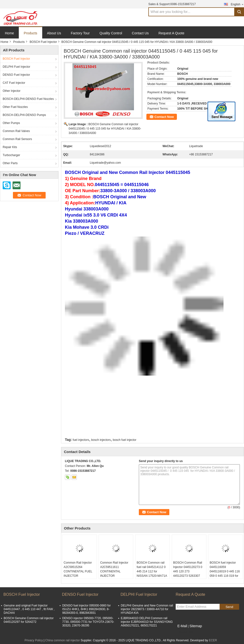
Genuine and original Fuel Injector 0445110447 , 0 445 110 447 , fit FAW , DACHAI (29, 609)
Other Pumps (11, 123)
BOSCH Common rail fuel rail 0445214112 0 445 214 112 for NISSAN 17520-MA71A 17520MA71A (152, 571)
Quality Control (111, 33)
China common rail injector (62, 640)
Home (9, 33)
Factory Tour (80, 33)
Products (30, 33)
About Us (54, 33)
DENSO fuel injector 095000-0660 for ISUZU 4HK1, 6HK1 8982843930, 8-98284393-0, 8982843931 (86, 609)
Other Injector (12, 91)
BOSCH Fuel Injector (43, 42)
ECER (213, 640)
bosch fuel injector (125, 440)
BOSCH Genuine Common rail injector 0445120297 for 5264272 (29, 620)
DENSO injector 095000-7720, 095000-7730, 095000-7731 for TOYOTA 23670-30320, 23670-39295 (88, 622)
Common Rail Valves (16, 131)
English (237, 4)
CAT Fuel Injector (14, 83)
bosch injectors (101, 440)
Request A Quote (172, 33)
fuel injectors (81, 440)
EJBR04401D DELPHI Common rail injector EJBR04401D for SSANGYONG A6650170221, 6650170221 (147, 622)
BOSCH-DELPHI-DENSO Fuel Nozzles (28, 99)
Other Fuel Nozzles (15, 107)
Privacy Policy (34, 640)
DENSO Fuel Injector (16, 75)
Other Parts (10, 163)
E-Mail (182, 626)
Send (229, 607)
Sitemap (196, 626)
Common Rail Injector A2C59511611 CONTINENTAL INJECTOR (114, 569)
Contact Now (164, 117)
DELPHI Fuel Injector (16, 67)
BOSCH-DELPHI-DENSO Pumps (24, 115)
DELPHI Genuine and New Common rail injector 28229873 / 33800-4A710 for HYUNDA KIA (147, 609)
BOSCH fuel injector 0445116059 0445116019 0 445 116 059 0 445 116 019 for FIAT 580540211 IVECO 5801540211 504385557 (225, 576)
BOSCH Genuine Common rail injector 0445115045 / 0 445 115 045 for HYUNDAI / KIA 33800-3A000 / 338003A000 (105, 129)
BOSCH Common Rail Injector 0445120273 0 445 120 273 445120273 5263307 (188, 569)
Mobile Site (184, 632)
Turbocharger (11, 155)
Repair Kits (10, 147)
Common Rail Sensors (17, 139)
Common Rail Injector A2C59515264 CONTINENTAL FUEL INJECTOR (78, 569)
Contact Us (140, 33)
